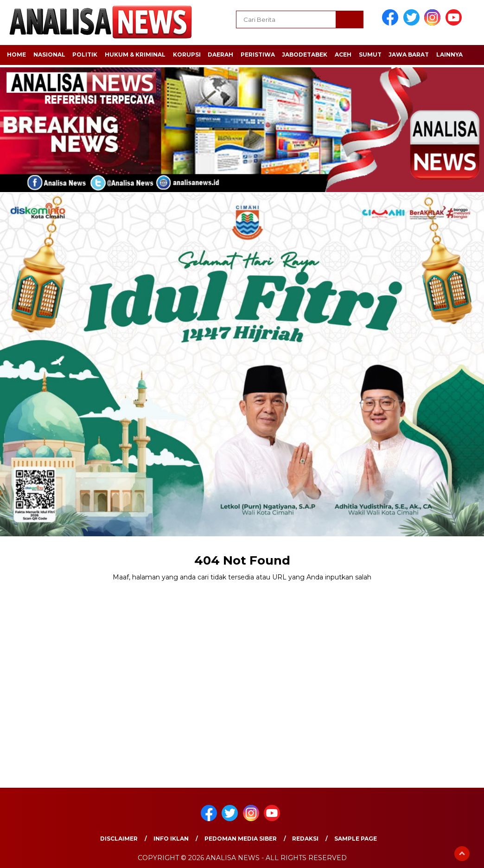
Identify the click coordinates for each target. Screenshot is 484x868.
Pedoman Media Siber (241, 839)
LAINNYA (449, 55)
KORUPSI (187, 55)
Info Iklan (171, 839)
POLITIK (85, 55)
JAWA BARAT (409, 55)
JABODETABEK (305, 55)
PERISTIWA (258, 55)
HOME (16, 55)
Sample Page (356, 839)
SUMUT (370, 55)
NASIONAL (49, 55)
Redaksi (305, 839)
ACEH (343, 55)
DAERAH (220, 55)
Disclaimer (119, 839)
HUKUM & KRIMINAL (135, 55)
